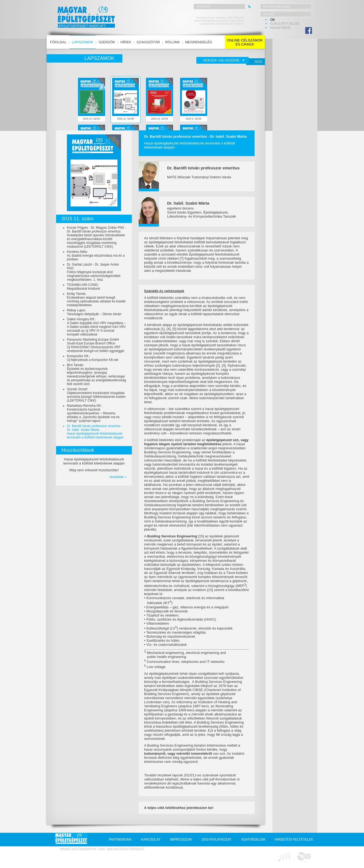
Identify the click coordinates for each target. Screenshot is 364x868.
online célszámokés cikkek (245, 42)
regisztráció (280, 28)
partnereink (120, 840)
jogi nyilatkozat (216, 840)
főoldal (58, 42)
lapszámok (82, 42)
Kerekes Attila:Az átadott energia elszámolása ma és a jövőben (96, 256)
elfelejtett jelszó (285, 24)
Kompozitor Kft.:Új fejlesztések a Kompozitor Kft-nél (92, 358)
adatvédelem (253, 840)
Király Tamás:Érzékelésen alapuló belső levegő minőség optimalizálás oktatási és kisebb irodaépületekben (96, 299)
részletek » (118, 477)
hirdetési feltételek (294, 840)
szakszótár (148, 42)
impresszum (181, 840)
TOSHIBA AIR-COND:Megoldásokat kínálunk (84, 287)
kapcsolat (151, 840)
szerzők (107, 42)
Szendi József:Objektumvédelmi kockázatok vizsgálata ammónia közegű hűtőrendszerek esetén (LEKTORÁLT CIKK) (96, 395)
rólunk (173, 42)
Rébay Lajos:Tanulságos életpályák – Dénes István (94, 312)
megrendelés (199, 42)
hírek (126, 42)
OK (273, 20)
